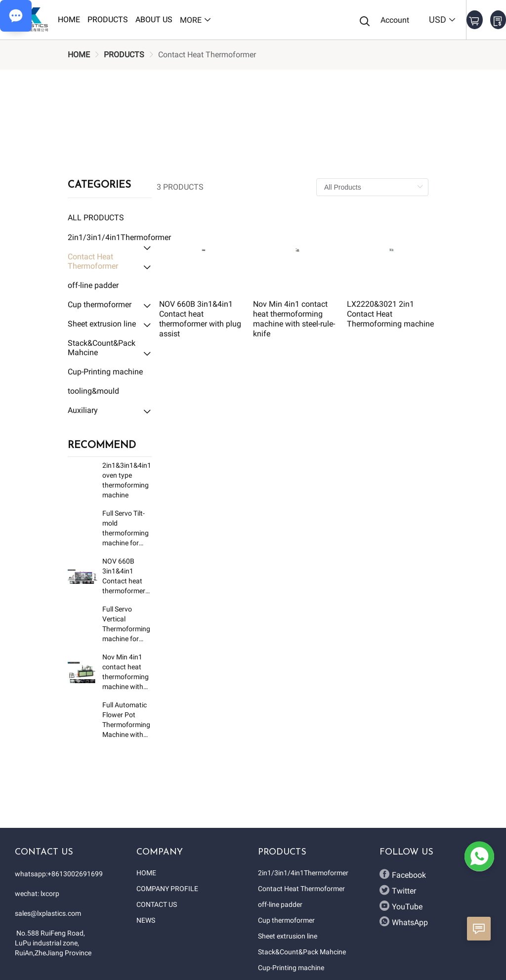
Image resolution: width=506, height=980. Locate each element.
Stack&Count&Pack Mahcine (302, 952)
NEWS (146, 920)
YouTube (401, 906)
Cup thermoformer (286, 920)
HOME (79, 55)
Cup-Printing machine (291, 968)
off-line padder (280, 904)
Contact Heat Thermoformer (301, 889)
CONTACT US (157, 904)
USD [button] (443, 20)
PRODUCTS (124, 55)
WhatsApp (404, 922)
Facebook (403, 874)
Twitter (398, 890)
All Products (96, 218)
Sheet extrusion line (288, 936)
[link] (79, 55)
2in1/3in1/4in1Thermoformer (303, 873)
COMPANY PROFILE (167, 889)
